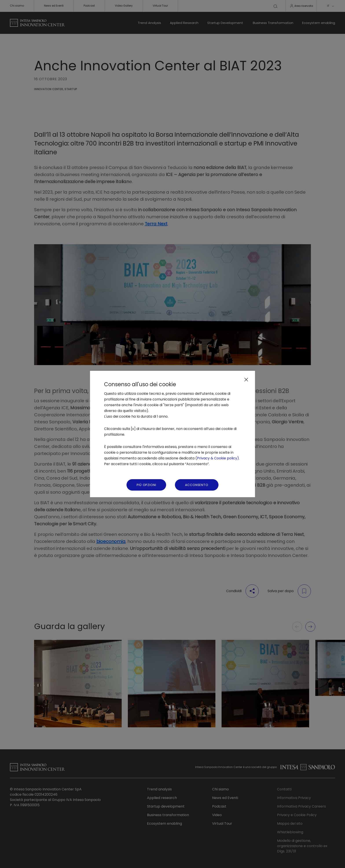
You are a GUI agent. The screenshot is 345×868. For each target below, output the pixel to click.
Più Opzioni (146, 485)
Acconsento (197, 485)
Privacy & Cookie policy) (218, 458)
